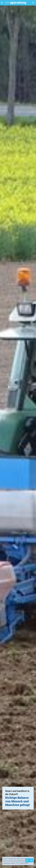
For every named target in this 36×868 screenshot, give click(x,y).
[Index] (2, 3)
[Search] (33, 3)
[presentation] (18, 434)
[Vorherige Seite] (27, 860)
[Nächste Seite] (31, 860)
